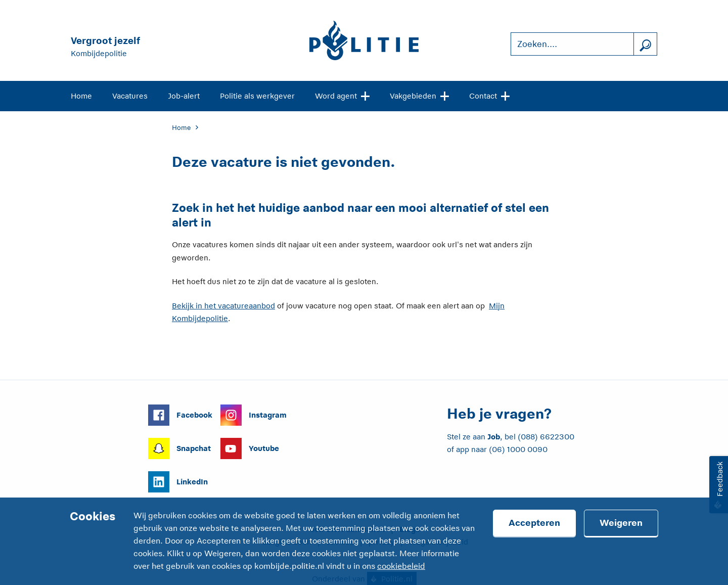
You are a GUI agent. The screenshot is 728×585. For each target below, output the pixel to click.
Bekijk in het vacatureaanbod (223, 306)
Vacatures (130, 96)
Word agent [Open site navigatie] (342, 95)
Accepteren (534, 523)
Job (494, 437)
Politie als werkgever (257, 96)
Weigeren (621, 523)
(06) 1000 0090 (518, 449)
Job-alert (184, 96)
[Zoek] (645, 44)
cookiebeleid (401, 566)
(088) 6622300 (546, 437)
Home (81, 96)
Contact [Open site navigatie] (489, 95)
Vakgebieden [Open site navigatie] (419, 95)
